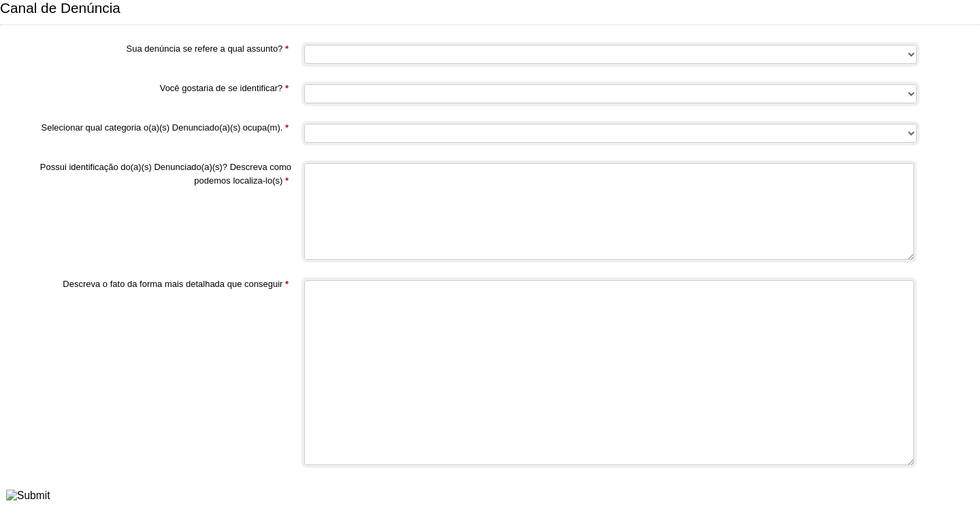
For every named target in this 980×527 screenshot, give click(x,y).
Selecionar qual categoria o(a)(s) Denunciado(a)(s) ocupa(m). (165, 129)
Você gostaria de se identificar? (224, 89)
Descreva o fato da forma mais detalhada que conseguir (176, 285)
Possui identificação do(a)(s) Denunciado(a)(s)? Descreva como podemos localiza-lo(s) (166, 175)
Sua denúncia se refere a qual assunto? (208, 50)
